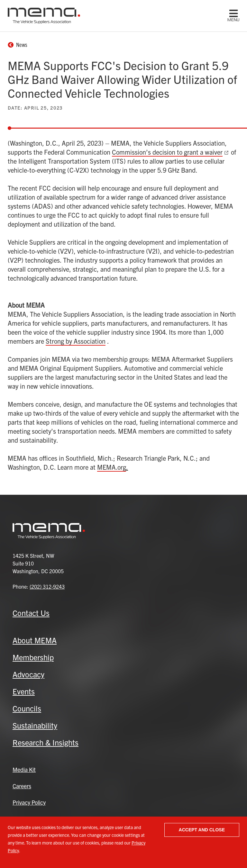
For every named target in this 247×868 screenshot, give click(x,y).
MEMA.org (112, 467)
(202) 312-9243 (47, 586)
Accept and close (202, 830)
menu (233, 20)
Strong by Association (76, 341)
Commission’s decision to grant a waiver (167, 152)
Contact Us (31, 613)
